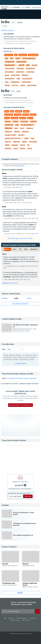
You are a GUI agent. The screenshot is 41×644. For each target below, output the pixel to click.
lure (15, 249)
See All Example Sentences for (20, 238)
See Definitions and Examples (20, 489)
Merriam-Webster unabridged (20, 405)
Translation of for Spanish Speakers (22, 378)
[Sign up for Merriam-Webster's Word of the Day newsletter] (18, 611)
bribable (5, 298)
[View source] (21, 187)
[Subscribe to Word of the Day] (15, 496)
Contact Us (33, 618)
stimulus (34, 249)
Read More (21, 166)
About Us (12, 618)
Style (4, 349)
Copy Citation (21, 363)
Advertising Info (23, 618)
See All (20, 593)
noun (20, 22)
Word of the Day (20, 482)
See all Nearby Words (20, 304)
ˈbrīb (5, 26)
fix (20, 249)
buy (26, 249)
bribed (29, 298)
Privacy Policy (16, 620)
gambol (19, 485)
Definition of (8, 30)
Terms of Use (26, 620)
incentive (6, 249)
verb (18, 91)
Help (5, 618)
